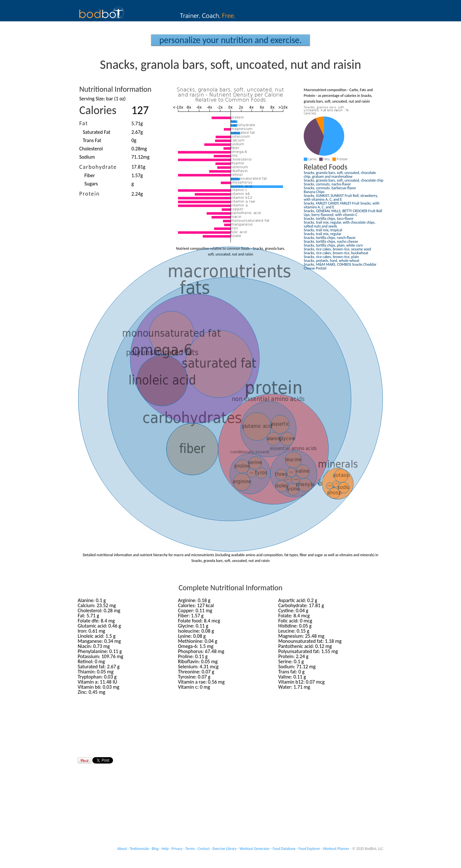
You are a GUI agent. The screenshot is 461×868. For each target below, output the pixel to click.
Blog (155, 849)
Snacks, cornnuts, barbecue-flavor (330, 188)
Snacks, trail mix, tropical (323, 230)
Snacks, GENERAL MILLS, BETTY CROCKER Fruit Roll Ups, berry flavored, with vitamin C (343, 213)
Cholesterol (91, 149)
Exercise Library (225, 849)
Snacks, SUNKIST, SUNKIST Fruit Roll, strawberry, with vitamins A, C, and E (341, 197)
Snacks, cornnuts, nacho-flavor (327, 184)
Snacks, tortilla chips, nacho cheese (331, 241)
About (122, 849)
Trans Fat (92, 140)
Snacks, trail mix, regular (323, 234)
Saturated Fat (96, 132)
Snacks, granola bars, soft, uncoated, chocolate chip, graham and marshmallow (340, 175)
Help (165, 849)
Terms (190, 849)
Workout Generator (255, 849)
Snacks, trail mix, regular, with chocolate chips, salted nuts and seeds (340, 224)
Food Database (284, 849)
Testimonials (139, 849)
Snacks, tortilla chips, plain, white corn (333, 245)
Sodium (87, 157)
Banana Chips (314, 192)
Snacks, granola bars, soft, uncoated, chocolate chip (344, 180)
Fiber (90, 175)
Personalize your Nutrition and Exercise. (230, 40)
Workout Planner (336, 849)
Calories (98, 110)
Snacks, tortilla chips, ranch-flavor (330, 238)
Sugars (91, 184)
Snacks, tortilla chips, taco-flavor (329, 219)
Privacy (177, 849)
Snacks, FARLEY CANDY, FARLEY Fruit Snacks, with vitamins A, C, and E (342, 205)
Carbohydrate (98, 167)
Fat (84, 123)
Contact (204, 849)
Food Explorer (309, 849)
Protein (89, 194)
